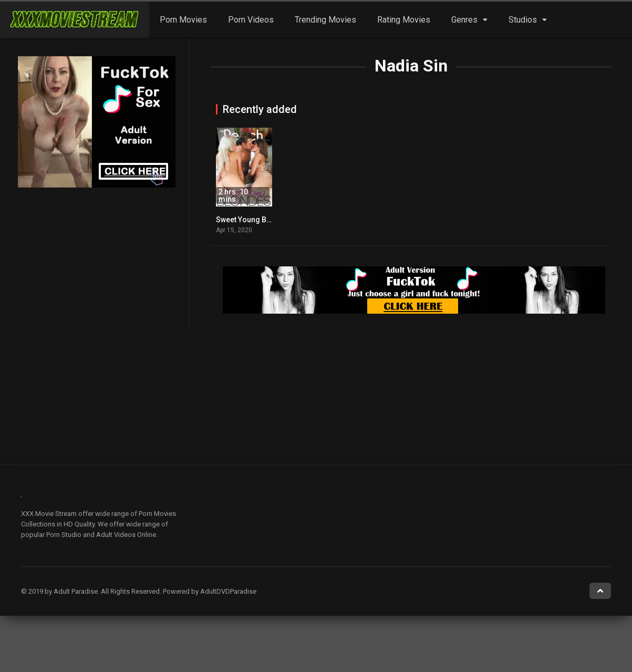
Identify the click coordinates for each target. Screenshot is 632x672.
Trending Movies (325, 20)
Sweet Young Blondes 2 (256, 220)
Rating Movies (404, 20)
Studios (523, 20)
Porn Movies (183, 20)
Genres (464, 20)
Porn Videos (251, 20)
